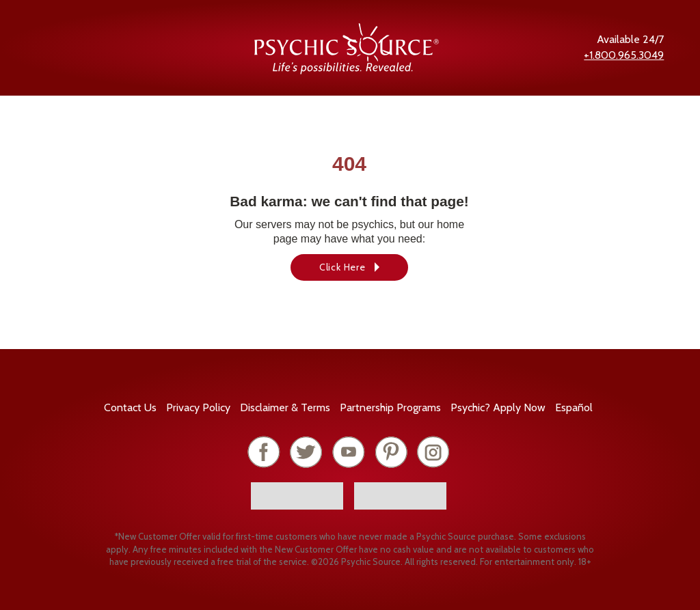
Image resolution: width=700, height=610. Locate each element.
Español (574, 407)
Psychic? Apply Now (498, 407)
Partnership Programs (390, 407)
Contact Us (130, 407)
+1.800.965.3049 (624, 55)
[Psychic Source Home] (347, 71)
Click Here (342, 267)
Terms (285, 407)
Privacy (198, 407)
